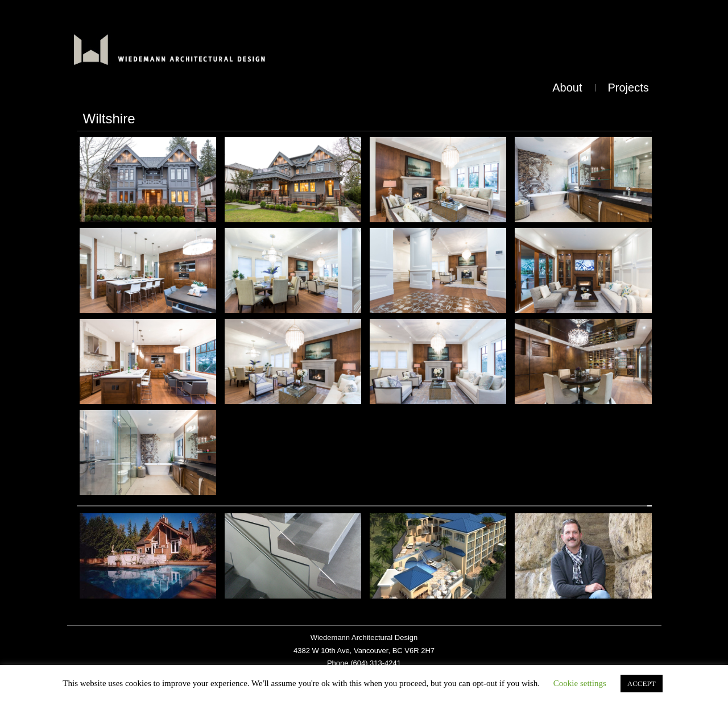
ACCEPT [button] (642, 684)
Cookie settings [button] (580, 683)
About (567, 88)
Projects (628, 88)
